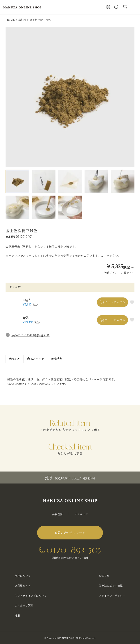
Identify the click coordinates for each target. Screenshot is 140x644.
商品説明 (15, 359)
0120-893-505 (74, 550)
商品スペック (36, 359)
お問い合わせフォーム (70, 533)
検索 (116, 7)
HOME (10, 20)
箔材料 (22, 20)
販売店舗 (57, 359)
